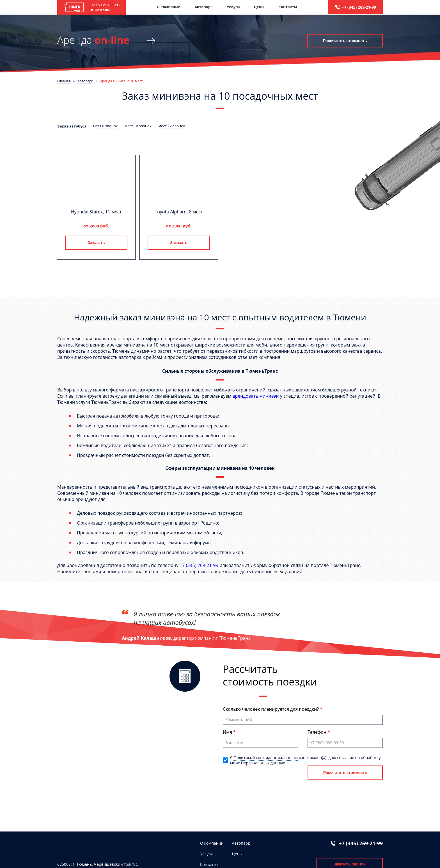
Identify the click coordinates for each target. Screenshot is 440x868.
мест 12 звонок (172, 126)
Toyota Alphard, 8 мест (179, 212)
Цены (259, 7)
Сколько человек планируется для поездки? (271, 709)
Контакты (288, 7)
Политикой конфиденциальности (266, 757)
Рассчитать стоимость (345, 41)
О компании (168, 7)
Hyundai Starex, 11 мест (96, 212)
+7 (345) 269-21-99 (359, 7)
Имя (228, 732)
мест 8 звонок (106, 126)
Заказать (96, 243)
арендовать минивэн (255, 396)
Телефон (318, 732)
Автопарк (204, 7)
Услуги (233, 7)
